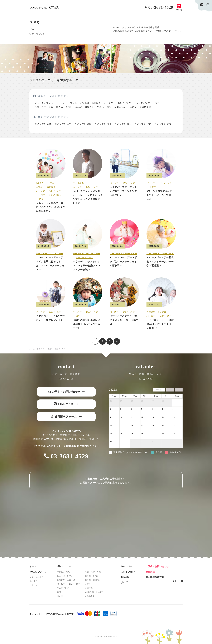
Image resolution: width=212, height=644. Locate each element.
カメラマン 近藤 (163, 124)
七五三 (156, 103)
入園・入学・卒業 (44, 107)
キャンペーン (128, 566)
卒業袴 (100, 107)
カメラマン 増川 (103, 124)
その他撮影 (145, 107)
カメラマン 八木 (43, 124)
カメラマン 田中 (63, 124)
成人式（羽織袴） (85, 107)
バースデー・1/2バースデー (118, 103)
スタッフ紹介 (128, 572)
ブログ (124, 582)
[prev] (170, 390)
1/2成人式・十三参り (125, 107)
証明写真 (89, 588)
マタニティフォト (44, 103)
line (202, 5)
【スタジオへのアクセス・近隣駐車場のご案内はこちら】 (66, 446)
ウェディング (143, 103)
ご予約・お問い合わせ (157, 566)
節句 (109, 107)
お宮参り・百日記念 (91, 103)
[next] (179, 390)
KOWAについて (38, 572)
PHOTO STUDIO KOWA (44, 7)
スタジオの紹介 (37, 577)
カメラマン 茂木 (143, 124)
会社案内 (33, 581)
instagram (208, 5)
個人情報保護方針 (155, 577)
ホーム (33, 566)
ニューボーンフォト (67, 103)
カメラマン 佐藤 (83, 124)
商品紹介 (125, 577)
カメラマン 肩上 (123, 124)
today (159, 390)
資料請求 (150, 572)
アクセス (33, 585)
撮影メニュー (64, 566)
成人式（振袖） (64, 107)
